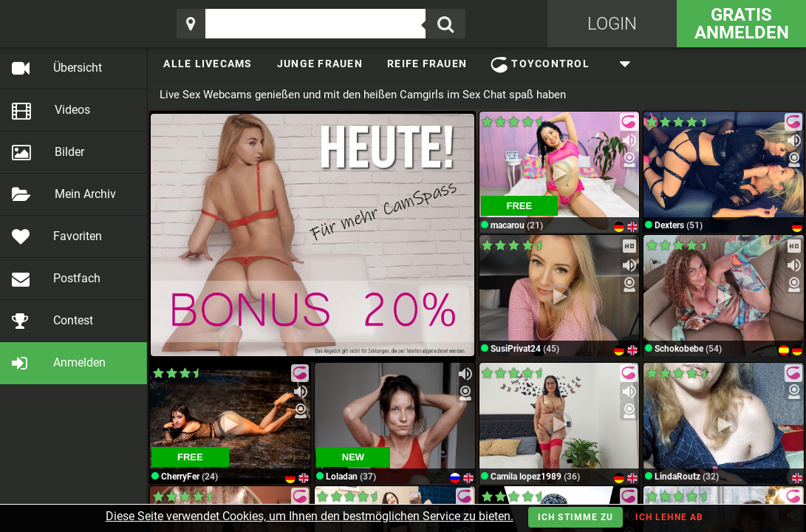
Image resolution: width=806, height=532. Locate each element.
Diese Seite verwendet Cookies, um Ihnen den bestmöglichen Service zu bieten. (310, 516)
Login (612, 24)
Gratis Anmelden (742, 24)
